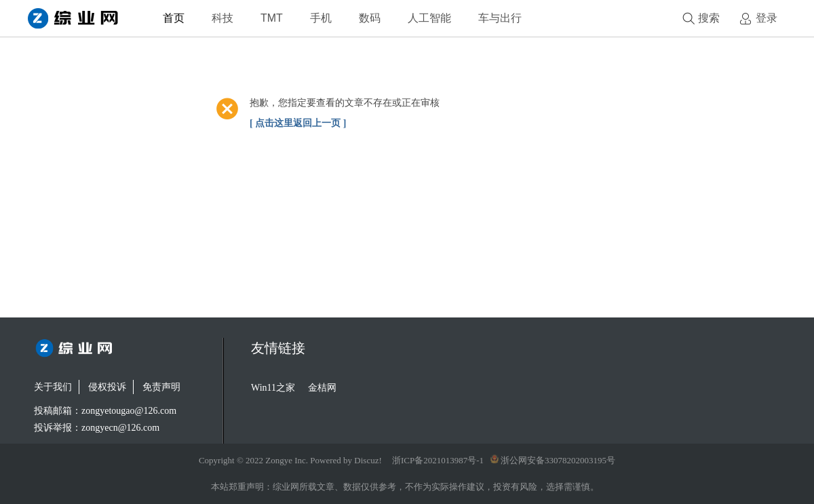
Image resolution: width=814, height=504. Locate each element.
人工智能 (429, 18)
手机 (321, 18)
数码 (370, 18)
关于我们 (53, 387)
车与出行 (500, 18)
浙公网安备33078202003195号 (553, 460)
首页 (174, 18)
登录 (767, 18)
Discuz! (368, 460)
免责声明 (161, 387)
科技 (222, 18)
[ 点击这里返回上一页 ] (298, 123)
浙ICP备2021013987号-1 (438, 460)
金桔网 (322, 388)
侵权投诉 (107, 387)
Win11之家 (273, 388)
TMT (272, 18)
